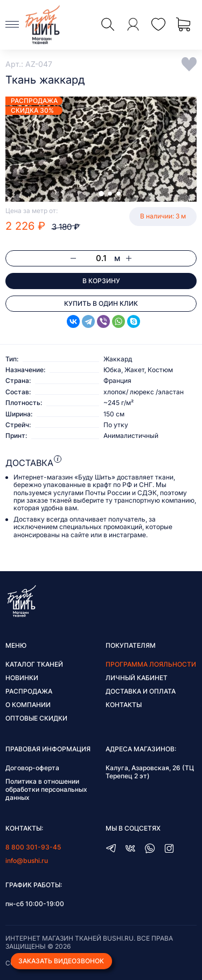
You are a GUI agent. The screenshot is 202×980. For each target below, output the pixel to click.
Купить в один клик (101, 303)
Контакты (124, 705)
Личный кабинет (137, 678)
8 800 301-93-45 (33, 847)
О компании (28, 705)
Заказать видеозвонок (61, 961)
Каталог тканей (34, 664)
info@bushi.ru (27, 861)
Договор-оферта (32, 768)
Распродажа (29, 691)
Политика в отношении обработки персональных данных (46, 789)
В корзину (101, 281)
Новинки (22, 678)
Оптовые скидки (36, 718)
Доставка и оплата (141, 691)
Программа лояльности (151, 664)
